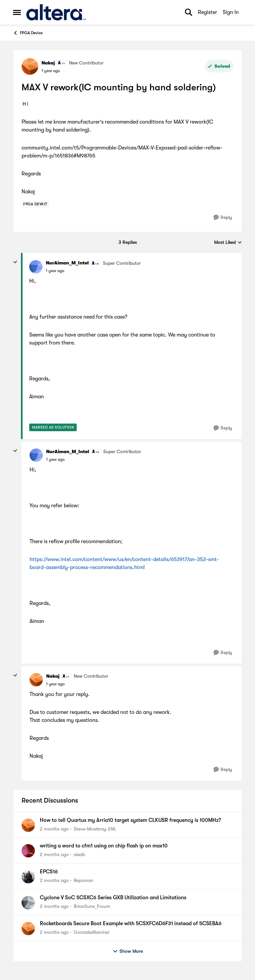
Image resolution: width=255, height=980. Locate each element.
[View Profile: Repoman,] (28, 877)
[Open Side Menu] (17, 12)
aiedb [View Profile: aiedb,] (79, 854)
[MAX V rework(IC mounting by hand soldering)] (55, 271)
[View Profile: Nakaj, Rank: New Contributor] (30, 66)
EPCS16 (49, 872)
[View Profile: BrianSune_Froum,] (28, 903)
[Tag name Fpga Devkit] (35, 204)
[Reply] (223, 217)
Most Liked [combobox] (228, 243)
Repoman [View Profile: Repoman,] (84, 880)
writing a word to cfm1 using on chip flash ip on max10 (104, 846)
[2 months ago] (54, 829)
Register (208, 12)
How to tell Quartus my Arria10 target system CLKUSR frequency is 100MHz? (130, 820)
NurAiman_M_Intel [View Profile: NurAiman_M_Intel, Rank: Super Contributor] (67, 263)
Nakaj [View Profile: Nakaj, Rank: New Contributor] (48, 63)
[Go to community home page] (56, 12)
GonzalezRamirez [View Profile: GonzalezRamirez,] (91, 932)
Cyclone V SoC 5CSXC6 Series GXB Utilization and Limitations (113, 898)
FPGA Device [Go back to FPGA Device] (28, 33)
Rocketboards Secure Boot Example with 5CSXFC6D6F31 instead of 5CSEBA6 (131, 924)
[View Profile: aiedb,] (28, 851)
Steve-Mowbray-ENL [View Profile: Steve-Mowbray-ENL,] (95, 829)
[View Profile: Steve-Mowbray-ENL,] (28, 825)
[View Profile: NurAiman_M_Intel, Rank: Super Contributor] (36, 267)
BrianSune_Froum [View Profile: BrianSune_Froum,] (92, 906)
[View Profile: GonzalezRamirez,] (28, 929)
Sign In (231, 12)
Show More (128, 951)
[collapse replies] (15, 262)
